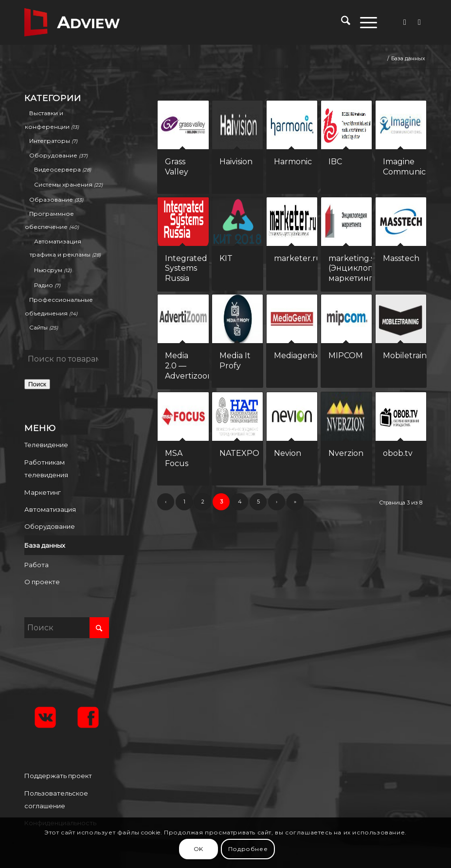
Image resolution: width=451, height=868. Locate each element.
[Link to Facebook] (405, 22)
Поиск (37, 384)
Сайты (38, 327)
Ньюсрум (48, 270)
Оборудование (53, 155)
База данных (45, 545)
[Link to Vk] (419, 22)
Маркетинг (43, 492)
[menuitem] (341, 22)
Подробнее (248, 849)
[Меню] (364, 22)
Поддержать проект (58, 776)
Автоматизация (50, 509)
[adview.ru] (72, 22)
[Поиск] (341, 22)
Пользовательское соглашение (56, 799)
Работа (36, 565)
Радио (44, 285)
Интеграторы (50, 141)
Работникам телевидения (46, 469)
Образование (51, 200)
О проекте (42, 582)
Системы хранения (63, 184)
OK (198, 849)
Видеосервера (57, 169)
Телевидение (46, 445)
